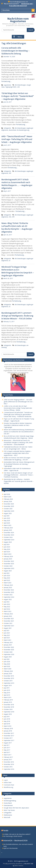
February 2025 (8, 528)
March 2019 (8, 697)
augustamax (7, 85)
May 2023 (7, 578)
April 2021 (7, 638)
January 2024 (8, 559)
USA (18, 87)
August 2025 (8, 513)
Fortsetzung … (7, 81)
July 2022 (7, 602)
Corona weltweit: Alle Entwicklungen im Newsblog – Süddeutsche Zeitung (16, 51)
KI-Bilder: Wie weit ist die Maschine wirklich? (17, 834)
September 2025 (9, 511)
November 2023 (9, 564)
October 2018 (8, 709)
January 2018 (8, 731)
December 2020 (9, 647)
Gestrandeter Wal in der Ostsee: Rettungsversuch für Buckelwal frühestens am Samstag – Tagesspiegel (19, 464)
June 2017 (7, 748)
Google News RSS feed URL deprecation (16, 808)
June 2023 (7, 576)
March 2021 (8, 640)
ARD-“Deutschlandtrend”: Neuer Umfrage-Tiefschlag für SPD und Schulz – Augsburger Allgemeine (17, 139)
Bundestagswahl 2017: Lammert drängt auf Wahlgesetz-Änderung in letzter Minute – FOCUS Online (17, 316)
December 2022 (9, 590)
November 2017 (9, 736)
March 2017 (8, 755)
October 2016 (8, 767)
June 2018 (7, 719)
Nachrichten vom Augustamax (18, 20)
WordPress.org (8, 787)
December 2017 (9, 733)
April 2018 (7, 724)
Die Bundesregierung (23, 130)
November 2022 (9, 592)
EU (10, 261)
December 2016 (9, 762)
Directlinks (6, 10)
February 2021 (8, 642)
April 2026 (7, 494)
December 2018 (9, 705)
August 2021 (8, 628)
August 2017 (8, 743)
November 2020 (9, 650)
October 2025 (8, 509)
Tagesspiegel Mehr (11, 87)
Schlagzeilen (7, 128)
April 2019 (7, 695)
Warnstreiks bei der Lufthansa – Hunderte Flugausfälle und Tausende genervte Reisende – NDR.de (19, 481)
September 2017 (9, 740)
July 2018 (7, 717)
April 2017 (7, 752)
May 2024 (7, 549)
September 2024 (9, 540)
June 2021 (7, 633)
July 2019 (7, 688)
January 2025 (8, 530)
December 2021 (9, 619)
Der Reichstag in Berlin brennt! (13, 836)
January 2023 (8, 587)
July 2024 (7, 544)
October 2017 (8, 738)
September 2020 (9, 654)
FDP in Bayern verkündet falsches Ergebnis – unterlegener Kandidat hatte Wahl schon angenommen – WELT (18, 453)
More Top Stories (9, 810)
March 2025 (8, 525)
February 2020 (8, 671)
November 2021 (9, 621)
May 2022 (7, 607)
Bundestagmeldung (10, 801)
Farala (6, 830)
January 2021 (8, 645)
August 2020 (8, 657)
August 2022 (8, 599)
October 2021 (8, 623)
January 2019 (8, 702)
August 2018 (8, 714)
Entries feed (8, 782)
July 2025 (7, 516)
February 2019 (8, 700)
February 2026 (8, 499)
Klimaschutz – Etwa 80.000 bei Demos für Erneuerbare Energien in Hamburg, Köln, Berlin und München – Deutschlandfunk (18, 442)
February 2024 (8, 556)
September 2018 (9, 712)
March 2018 (8, 726)
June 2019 (7, 690)
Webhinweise (8, 815)
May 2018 (7, 721)
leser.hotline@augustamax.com (19, 2)
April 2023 (7, 580)
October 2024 (8, 537)
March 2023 (8, 583)
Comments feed (9, 785)
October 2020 (8, 652)
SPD (10, 173)
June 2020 (7, 662)
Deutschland (12, 130)
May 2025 (7, 521)
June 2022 (7, 604)
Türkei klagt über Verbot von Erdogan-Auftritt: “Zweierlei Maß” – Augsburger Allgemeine (18, 96)
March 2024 (8, 554)
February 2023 (8, 585)
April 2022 (7, 609)
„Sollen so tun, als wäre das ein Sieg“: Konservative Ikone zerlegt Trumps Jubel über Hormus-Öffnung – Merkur (18, 408)
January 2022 (8, 616)
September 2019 (9, 683)
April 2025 (7, 523)
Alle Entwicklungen (20, 85)
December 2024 (9, 533)
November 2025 (9, 506)
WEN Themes (19, 866)
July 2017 (7, 745)
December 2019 (9, 676)
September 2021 (9, 626)
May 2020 (7, 664)
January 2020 (8, 674)
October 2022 (8, 595)
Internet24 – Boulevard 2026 (15, 841)
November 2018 (9, 707)
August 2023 (8, 571)
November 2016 (9, 764)
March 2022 (8, 611)
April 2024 (7, 552)
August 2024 (8, 542)
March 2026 (8, 497)
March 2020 (8, 669)
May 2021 (7, 635)
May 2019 (7, 693)
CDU (10, 217)
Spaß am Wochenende (11, 848)
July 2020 (7, 659)
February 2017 (8, 757)
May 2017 (7, 750)
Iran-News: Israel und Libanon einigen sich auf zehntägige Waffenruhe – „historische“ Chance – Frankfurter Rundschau (19, 475)
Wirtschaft (7, 817)
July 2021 (7, 630)
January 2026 (8, 501)
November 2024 (9, 535)
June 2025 (7, 518)
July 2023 (7, 573)
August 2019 (8, 685)
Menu (18, 37)
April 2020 (7, 666)
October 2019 (8, 681)
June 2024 (7, 547)
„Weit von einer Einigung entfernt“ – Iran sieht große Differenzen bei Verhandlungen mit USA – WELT (19, 402)
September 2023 (9, 568)
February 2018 (8, 728)
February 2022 (8, 614)
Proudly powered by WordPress (13, 864)
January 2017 (8, 760)
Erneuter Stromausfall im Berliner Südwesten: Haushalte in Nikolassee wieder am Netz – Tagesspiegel (18, 425)
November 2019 (9, 678)
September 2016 (9, 769)
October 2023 (8, 566)
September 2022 (9, 597)
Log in (6, 780)
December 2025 (9, 504)
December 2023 (9, 561)
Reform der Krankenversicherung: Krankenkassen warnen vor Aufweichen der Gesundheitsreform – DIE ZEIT (19, 432)
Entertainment (8, 805)
